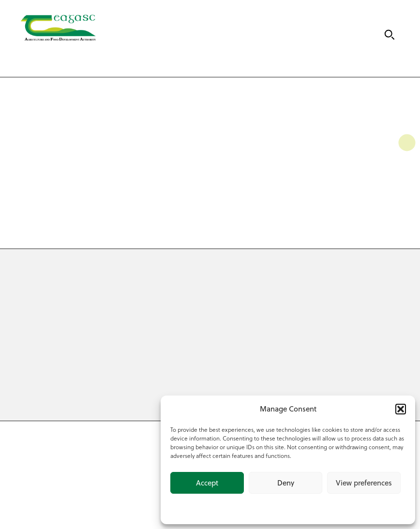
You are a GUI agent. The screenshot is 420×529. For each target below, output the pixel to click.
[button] (401, 409)
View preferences (364, 483)
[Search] (390, 35)
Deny (286, 483)
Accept (207, 483)
